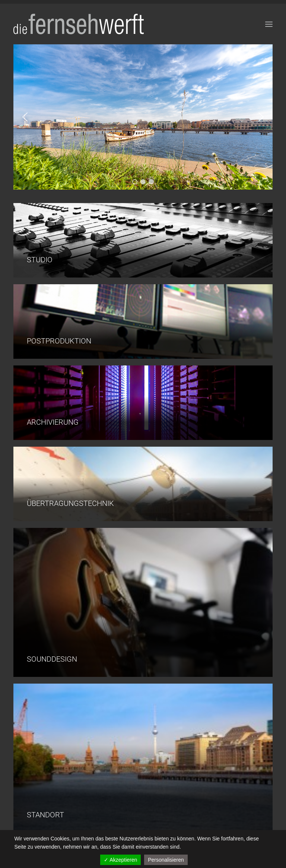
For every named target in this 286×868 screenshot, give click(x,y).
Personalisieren (166, 860)
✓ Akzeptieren (120, 860)
